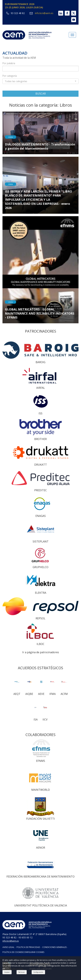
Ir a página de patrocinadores (41, 652)
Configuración (38, 972)
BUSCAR (41, 94)
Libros (11, 137)
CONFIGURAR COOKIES (34, 952)
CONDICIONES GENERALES (54, 947)
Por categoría (10, 76)
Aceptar (7, 972)
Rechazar (22, 972)
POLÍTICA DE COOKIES (13, 952)
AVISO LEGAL (8, 947)
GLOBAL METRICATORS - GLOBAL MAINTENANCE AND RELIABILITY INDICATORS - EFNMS (40, 313)
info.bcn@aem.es (41, 13)
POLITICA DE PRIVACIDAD (28, 947)
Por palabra (9, 63)
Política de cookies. (14, 969)
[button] (40, 81)
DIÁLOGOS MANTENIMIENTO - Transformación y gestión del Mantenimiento (40, 146)
